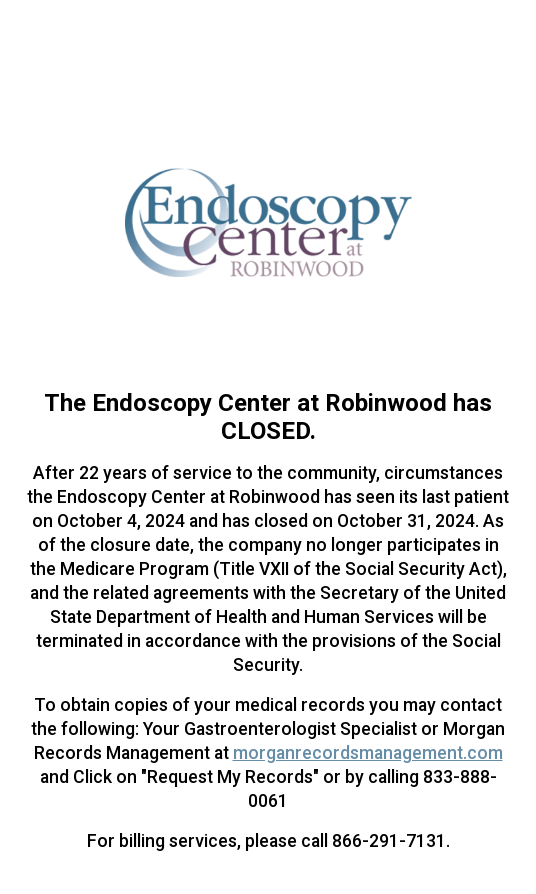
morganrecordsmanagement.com (368, 753)
